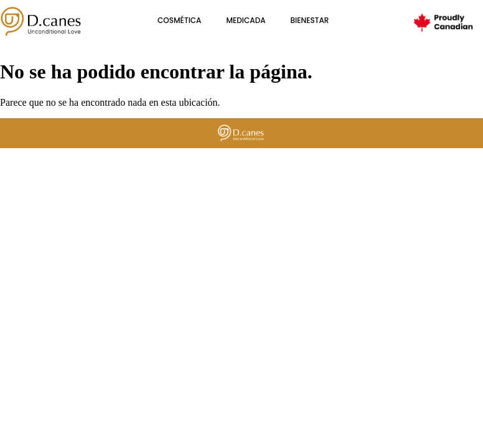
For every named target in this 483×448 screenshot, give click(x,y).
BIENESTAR (310, 20)
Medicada (246, 20)
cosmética (179, 20)
